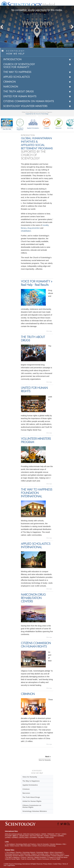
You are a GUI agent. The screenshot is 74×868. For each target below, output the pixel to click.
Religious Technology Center (40, 854)
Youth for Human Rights (28, 859)
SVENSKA (53, 836)
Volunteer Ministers (56, 844)
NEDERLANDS (24, 836)
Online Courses (15, 846)
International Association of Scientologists (38, 856)
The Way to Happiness (20, 124)
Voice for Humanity (30, 777)
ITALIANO (41, 838)
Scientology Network (29, 852)
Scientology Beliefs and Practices (26, 844)
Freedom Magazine (57, 856)
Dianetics (19, 852)
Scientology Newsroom (12, 854)
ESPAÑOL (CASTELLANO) (20, 838)
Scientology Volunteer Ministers (35, 811)
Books (7, 846)
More (48, 331)
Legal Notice (11, 865)
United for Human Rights (32, 801)
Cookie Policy (57, 864)
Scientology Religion (43, 852)
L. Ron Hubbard (10, 844)
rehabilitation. (26, 231)
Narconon (59, 123)
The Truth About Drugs (31, 797)
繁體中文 (15, 836)
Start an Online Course (57, 854)
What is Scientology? (56, 852)
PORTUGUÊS (49, 838)
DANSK (44, 834)
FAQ (64, 844)
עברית (58, 834)
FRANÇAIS (51, 834)
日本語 (64, 834)
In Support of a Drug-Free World (57, 857)
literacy (24, 228)
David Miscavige (25, 854)
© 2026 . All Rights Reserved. (23, 864)
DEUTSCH (33, 836)
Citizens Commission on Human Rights (32, 806)
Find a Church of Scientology (47, 846)
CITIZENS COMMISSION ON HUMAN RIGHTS (29, 101)
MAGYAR (40, 836)
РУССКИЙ (8, 836)
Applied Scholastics (33, 123)
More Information (26, 846)
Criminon (46, 123)
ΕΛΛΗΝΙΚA (33, 838)
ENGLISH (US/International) (14, 834)
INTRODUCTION (12, 59)
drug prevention (34, 228)
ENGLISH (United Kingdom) (32, 834)
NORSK (46, 836)
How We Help (7, 129)
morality (45, 225)
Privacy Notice (47, 864)
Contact (34, 846)
